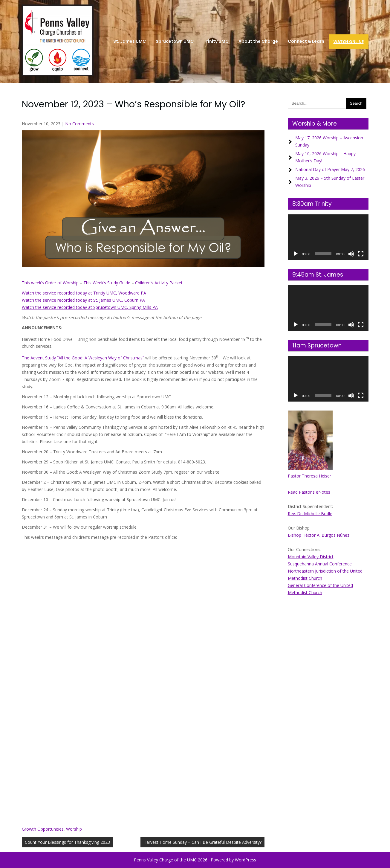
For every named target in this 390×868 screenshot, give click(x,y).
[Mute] (351, 254)
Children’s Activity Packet (159, 283)
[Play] (296, 254)
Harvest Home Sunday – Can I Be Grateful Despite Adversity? (202, 842)
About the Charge (258, 41)
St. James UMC (130, 41)
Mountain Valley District (311, 557)
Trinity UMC (216, 41)
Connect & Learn (306, 41)
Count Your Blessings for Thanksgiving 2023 (67, 842)
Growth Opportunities (43, 829)
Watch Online (349, 42)
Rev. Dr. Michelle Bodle (310, 514)
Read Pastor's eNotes (309, 492)
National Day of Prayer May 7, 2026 (330, 169)
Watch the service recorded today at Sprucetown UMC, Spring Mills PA (90, 307)
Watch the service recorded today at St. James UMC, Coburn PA (83, 300)
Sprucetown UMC (175, 41)
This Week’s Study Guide (107, 283)
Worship (74, 829)
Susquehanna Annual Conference (320, 564)
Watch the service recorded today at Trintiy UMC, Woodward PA (84, 293)
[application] (328, 237)
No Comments (79, 124)
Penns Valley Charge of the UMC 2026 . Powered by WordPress (195, 860)
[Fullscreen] (361, 254)
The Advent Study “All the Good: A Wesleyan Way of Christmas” (84, 358)
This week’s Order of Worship (50, 283)
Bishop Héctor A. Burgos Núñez (319, 535)
